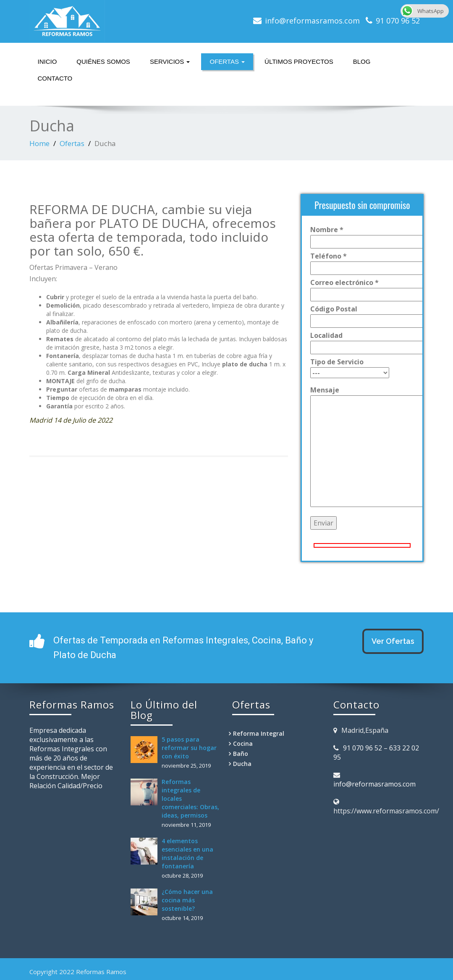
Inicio (47, 61)
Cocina (243, 743)
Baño (241, 754)
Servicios (170, 61)
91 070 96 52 (398, 21)
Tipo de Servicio (350, 367)
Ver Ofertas (393, 641)
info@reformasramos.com (312, 21)
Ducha (242, 764)
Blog (362, 61)
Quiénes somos (103, 61)
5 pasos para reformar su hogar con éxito (189, 748)
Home (39, 143)
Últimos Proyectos (299, 61)
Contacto (55, 78)
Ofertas (227, 61)
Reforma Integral (259, 733)
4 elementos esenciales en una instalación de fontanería (187, 853)
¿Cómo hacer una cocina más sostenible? (187, 900)
